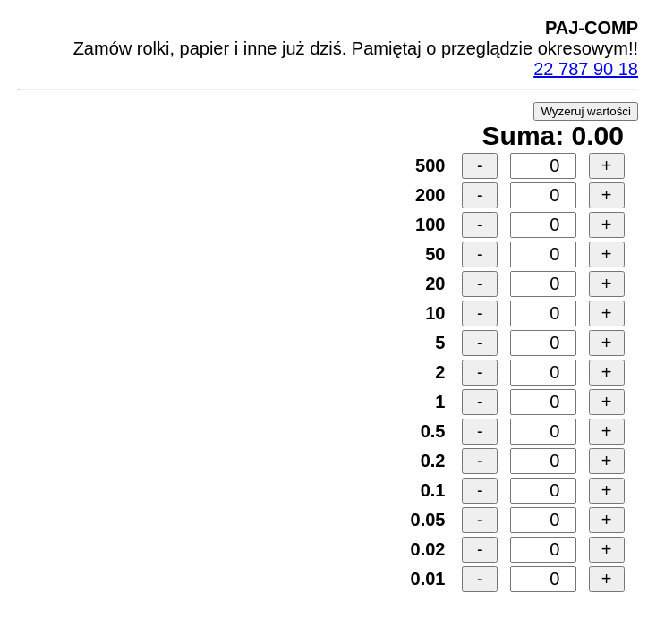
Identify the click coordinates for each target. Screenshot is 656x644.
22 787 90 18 (586, 69)
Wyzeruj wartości (586, 111)
